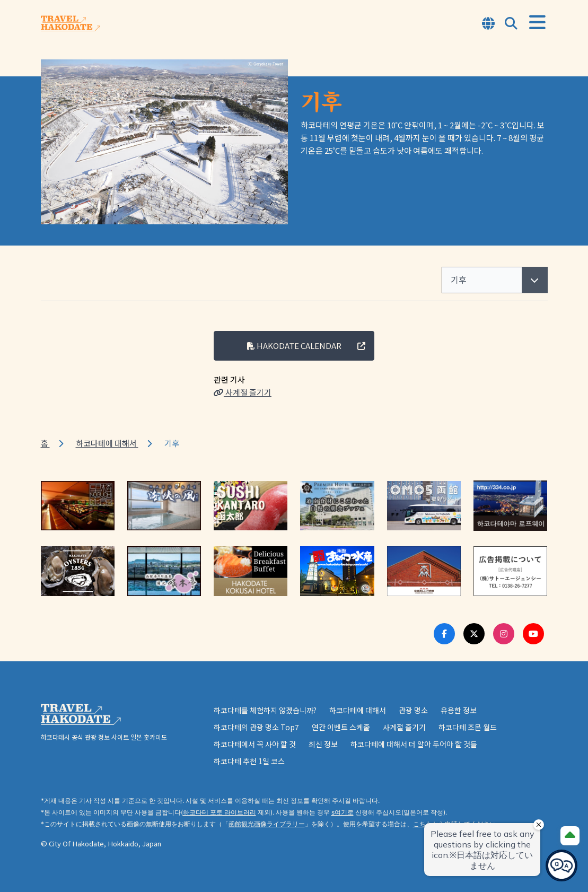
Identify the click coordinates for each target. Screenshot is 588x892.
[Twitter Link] (474, 634)
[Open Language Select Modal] (488, 24)
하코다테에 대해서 (107, 443)
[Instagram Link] (504, 634)
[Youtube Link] (533, 634)
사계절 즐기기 (243, 392)
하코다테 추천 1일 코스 (249, 761)
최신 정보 (323, 744)
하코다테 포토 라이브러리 (220, 812)
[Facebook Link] (444, 634)
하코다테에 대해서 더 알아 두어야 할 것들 (414, 744)
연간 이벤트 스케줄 (341, 727)
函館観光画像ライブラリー (267, 824)
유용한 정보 (459, 710)
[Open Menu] (537, 23)
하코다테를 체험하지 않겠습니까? (265, 710)
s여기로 (343, 812)
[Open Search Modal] (511, 24)
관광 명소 (413, 710)
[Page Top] (570, 836)
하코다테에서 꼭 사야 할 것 (255, 744)
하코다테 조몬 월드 (468, 727)
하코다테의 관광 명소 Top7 (256, 727)
